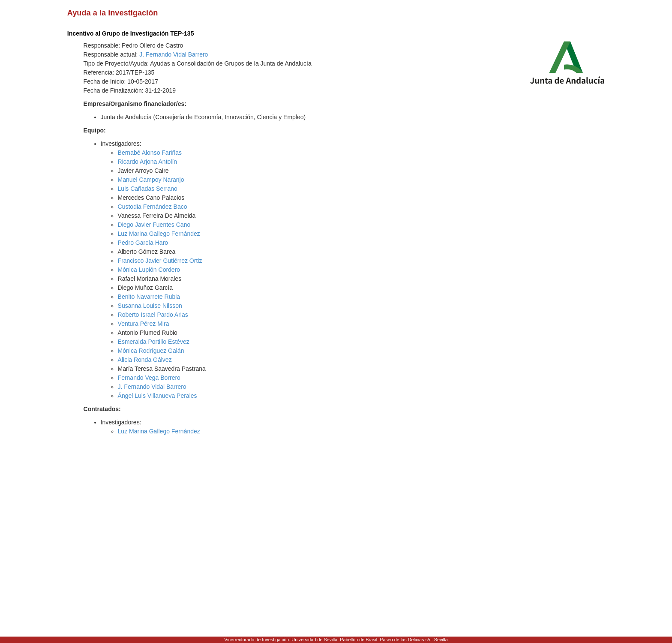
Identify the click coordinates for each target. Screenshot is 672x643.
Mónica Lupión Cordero (149, 270)
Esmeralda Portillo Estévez (154, 342)
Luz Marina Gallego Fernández (159, 234)
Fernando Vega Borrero (149, 378)
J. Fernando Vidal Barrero (174, 54)
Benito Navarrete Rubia (149, 297)
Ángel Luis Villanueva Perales (157, 396)
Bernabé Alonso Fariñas (150, 153)
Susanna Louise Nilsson (150, 306)
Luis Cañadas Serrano (148, 189)
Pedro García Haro (143, 243)
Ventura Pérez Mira (144, 324)
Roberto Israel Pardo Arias (153, 315)
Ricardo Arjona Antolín (148, 162)
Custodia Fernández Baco (153, 207)
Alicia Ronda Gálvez (145, 360)
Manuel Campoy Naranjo (151, 180)
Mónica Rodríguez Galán (151, 351)
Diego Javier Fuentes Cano (154, 225)
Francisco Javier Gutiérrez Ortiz (160, 261)
